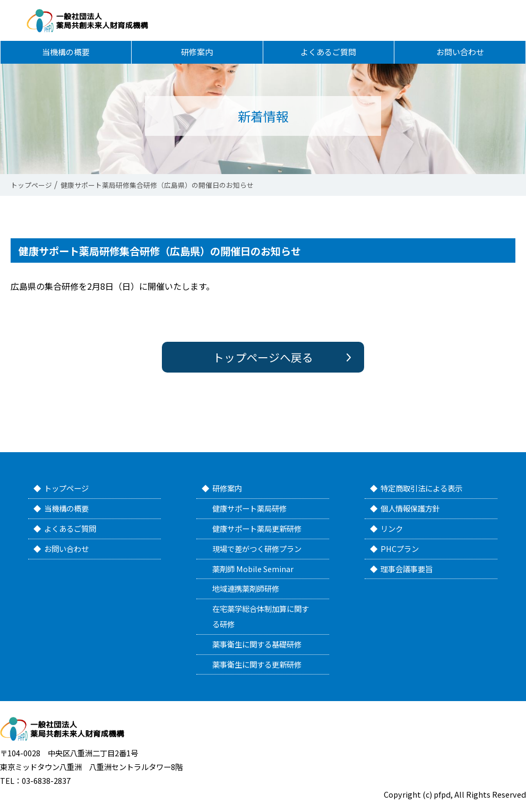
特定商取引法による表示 (421, 488)
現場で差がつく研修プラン (257, 548)
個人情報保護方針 (410, 508)
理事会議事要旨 (407, 569)
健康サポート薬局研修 (249, 508)
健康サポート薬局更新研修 (257, 528)
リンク (392, 528)
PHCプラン (400, 548)
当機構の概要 (66, 57)
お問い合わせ (460, 57)
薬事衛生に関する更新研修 (257, 664)
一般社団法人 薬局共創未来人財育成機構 (102, 22)
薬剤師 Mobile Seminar (253, 569)
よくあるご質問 (329, 57)
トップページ (66, 488)
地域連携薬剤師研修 (246, 588)
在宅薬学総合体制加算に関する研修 (261, 616)
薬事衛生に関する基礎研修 (257, 644)
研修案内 (197, 57)
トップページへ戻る (263, 357)
